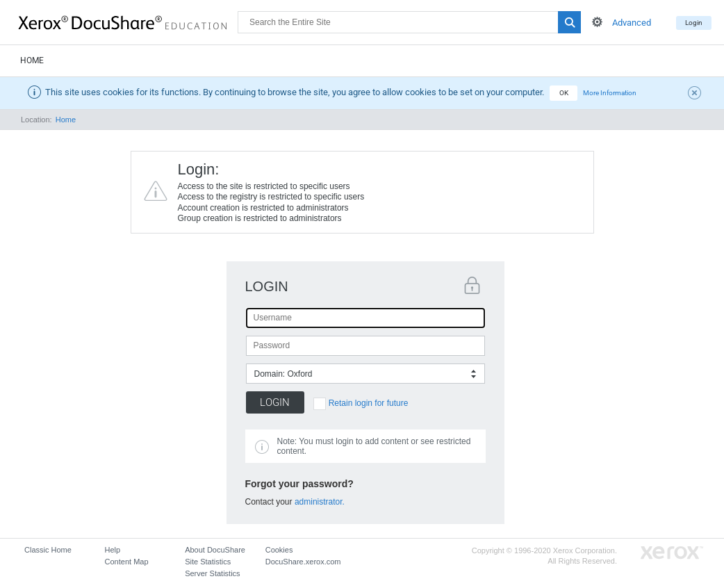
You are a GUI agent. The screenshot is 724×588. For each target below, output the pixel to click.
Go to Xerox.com (672, 553)
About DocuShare (215, 550)
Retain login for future (369, 403)
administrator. (320, 502)
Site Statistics (208, 562)
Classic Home (48, 550)
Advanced (632, 23)
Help (113, 550)
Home (32, 60)
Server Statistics (212, 573)
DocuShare (128, 22)
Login (694, 23)
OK (564, 93)
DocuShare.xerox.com (303, 562)
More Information (610, 93)
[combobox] (365, 374)
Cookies (279, 550)
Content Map (127, 562)
